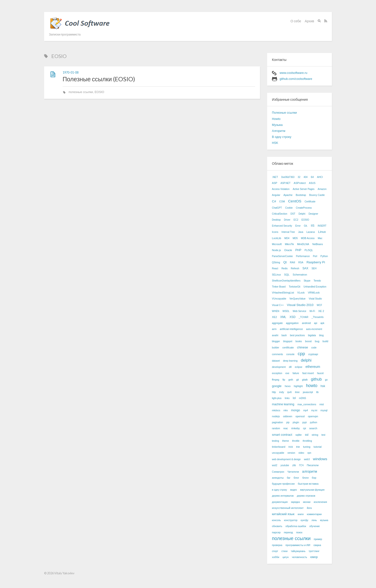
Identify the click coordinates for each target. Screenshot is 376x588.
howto (312, 386)
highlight (298, 386)
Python (324, 256)
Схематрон (278, 472)
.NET (275, 177)
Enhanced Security (282, 226)
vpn (309, 453)
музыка (324, 520)
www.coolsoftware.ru (293, 73)
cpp (301, 354)
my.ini (314, 410)
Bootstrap (301, 195)
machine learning (283, 404)
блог (297, 478)
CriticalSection (280, 214)
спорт (275, 551)
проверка (277, 545)
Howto (276, 119)
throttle (296, 441)
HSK (275, 143)
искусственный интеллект (288, 508)
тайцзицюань (298, 551)
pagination (277, 422)
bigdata (312, 335)
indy (282, 392)
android (306, 323)
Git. (306, 226)
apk (322, 323)
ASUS (312, 183)
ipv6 (289, 392)
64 (312, 177)
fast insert (308, 373)
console (290, 354)
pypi (305, 422)
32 (299, 177)
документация (280, 502)
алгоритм (310, 471)
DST (293, 214)
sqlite (299, 435)
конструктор (291, 520)
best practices (297, 335)
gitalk (305, 380)
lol (294, 398)
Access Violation (281, 189)
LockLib (276, 238)
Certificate (310, 202)
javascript (308, 392)
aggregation (292, 323)
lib (317, 392)
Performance (303, 256)
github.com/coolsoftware (296, 79)
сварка (317, 545)
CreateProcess (304, 208)
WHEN (276, 311)
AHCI (320, 177)
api (315, 323)
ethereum (313, 367)
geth (291, 380)
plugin (296, 422)
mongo (296, 410)
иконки (307, 502)
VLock (301, 293)
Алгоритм (279, 131)
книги (301, 514)
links (287, 398)
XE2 (274, 317)
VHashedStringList (283, 293)
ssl (307, 435)
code (314, 348)
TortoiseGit (294, 287)
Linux (322, 232)
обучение (315, 526)
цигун (285, 557)
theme (286, 441)
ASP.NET (286, 183)
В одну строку (282, 137)
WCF (320, 305)
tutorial (318, 447)
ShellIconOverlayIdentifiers (286, 281)
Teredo (317, 281)
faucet (320, 373)
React (275, 268)
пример (318, 539)
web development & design (286, 459)
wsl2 (275, 465)
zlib (294, 465)
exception (277, 373)
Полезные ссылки (284, 113)
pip (288, 422)
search (313, 428)
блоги (305, 478)
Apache (288, 195)
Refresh (295, 268)
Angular (276, 195)
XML (283, 317)
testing (275, 441)
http (274, 392)
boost (308, 341)
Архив (309, 21)
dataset (276, 361)
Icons (275, 232)
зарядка (295, 502)
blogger (276, 341)
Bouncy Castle (317, 195)
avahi (275, 335)
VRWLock (314, 293)
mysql (324, 410)
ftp (284, 380)
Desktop (276, 220)
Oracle (288, 250)
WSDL (286, 311)
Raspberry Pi (316, 262)
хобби (276, 557)
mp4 (306, 410)
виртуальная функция (312, 490)
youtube (285, 465)
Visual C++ (278, 305)
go (326, 380)
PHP (298, 250)
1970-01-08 (70, 73)
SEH (314, 268)
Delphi (302, 214)
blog (321, 335)
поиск (299, 532)
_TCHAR (304, 317)
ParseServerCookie (282, 256)
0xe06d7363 (288, 177)
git (297, 380)
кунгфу (305, 520)
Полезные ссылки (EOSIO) (99, 79)
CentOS (295, 201)
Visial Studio (315, 299)
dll (290, 367)
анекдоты (278, 478)
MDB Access (308, 238)
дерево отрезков (306, 496)
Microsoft (277, 244)
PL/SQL (309, 250)
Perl (315, 256)
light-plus (277, 398)
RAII (293, 262)
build (325, 341)
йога (309, 508)
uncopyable (278, 453)
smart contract (282, 435)
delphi (306, 360)
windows (320, 459)
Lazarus (311, 232)
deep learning (290, 361)
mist (322, 404)
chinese (303, 347)
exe (287, 373)
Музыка (277, 125)
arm (274, 329)
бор (314, 478)
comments (277, 354)
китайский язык (283, 514)
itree (297, 392)
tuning (307, 447)
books (299, 341)
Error (298, 226)
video (301, 453)
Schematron (300, 275)
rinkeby (295, 428)
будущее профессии (283, 484)
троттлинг (314, 551)
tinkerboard (279, 447)
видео (294, 490)
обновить (277, 526)
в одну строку (279, 490)
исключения (320, 502)
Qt (285, 262)
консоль (276, 520)
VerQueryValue (297, 299)
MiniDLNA (303, 244)
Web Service (299, 311)
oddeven (288, 416)
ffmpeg (276, 380)
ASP (275, 183)
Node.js (276, 250)
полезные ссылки (81, 92)
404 (306, 177)
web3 (307, 459)
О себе (296, 21)
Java (301, 232)
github (316, 379)
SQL (287, 275)
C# (274, 201)
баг (289, 478)
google (277, 386)
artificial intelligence (291, 329)
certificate (288, 347)
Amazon (322, 189)
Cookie (289, 208)
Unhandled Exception (315, 287)
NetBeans (317, 244)
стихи (284, 551)
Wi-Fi (312, 311)
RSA (301, 262)
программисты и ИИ (298, 545)
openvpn (313, 416)
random (276, 428)
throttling (307, 441)
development (279, 367)
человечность (299, 557)
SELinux (276, 275)
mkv (286, 410)
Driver (287, 220)
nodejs (276, 416)
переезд (288, 532)
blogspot (288, 341)
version (291, 453)
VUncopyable (279, 299)
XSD (292, 317)
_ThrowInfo (317, 317)
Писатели (313, 465)
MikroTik (289, 244)
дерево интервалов (283, 496)
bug (317, 341)
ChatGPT (277, 208)
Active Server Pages (304, 189)
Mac (320, 238)
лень (314, 520)
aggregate (277, 323)
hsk (323, 386)
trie (298, 447)
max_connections (307, 404)
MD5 (295, 238)
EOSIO (99, 92)
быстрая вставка (308, 484)
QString (276, 262)
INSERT (322, 226)
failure (296, 373)
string (315, 435)
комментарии (314, 514)
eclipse (298, 367)
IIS (313, 226)
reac (285, 428)
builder (276, 348)
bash (284, 335)
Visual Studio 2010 (300, 305)
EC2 (296, 220)
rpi (305, 428)
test (323, 435)
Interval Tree (288, 232)
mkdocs (276, 410)
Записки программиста (65, 34)
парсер (276, 532)
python (314, 422)
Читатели (293, 472)
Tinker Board (279, 287)
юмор (314, 557)
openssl (300, 416)
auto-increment (314, 329)
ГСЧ (301, 465)
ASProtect (300, 183)
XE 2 (321, 311)
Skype (307, 281)
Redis (285, 268)
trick (291, 447)
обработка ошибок (296, 526)
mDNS (303, 398)
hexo (288, 386)
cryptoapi (313, 354)
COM (282, 202)
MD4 (287, 238)
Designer (313, 214)
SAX (305, 268)
